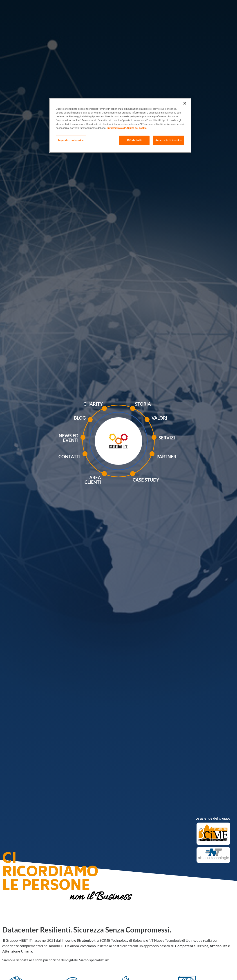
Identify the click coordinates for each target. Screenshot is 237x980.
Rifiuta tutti (134, 140)
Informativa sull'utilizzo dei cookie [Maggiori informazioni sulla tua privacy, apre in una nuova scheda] (127, 128)
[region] (120, 125)
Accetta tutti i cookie (169, 140)
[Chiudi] (185, 103)
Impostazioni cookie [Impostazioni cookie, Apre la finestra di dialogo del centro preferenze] (71, 140)
